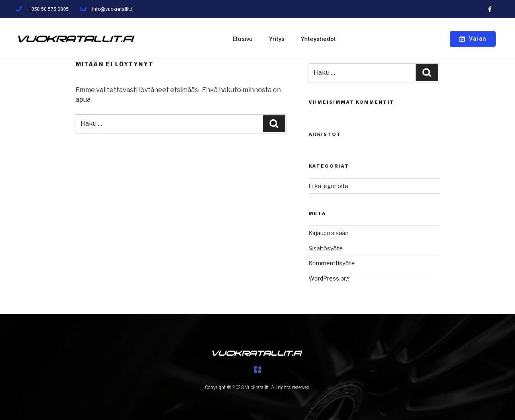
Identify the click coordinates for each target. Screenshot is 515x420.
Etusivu (243, 39)
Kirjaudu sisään (329, 233)
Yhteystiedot (318, 39)
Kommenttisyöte (332, 263)
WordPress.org (329, 278)
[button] (473, 39)
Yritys (277, 39)
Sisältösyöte (326, 248)
